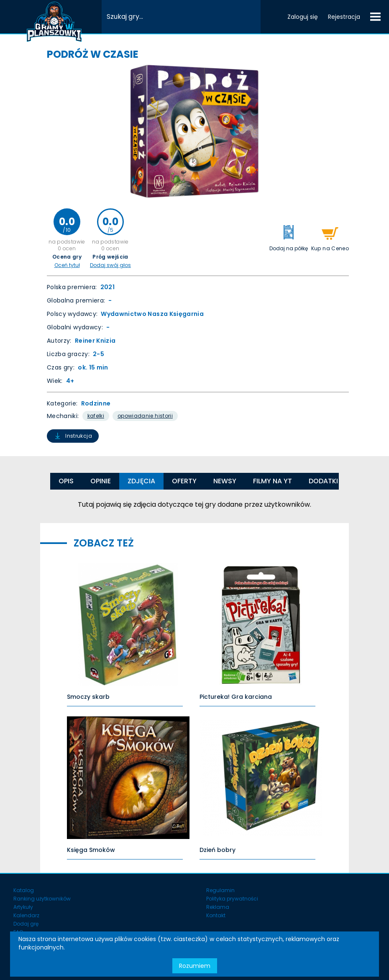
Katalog (24, 890)
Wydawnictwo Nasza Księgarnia (152, 314)
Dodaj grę (26, 924)
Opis (66, 481)
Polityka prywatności (232, 899)
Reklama (218, 907)
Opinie (101, 481)
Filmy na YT (273, 481)
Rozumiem (195, 966)
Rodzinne (96, 403)
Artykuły (23, 907)
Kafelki (96, 416)
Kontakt (216, 915)
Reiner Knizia (95, 341)
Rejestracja (344, 17)
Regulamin (220, 890)
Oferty (184, 481)
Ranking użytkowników (42, 899)
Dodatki (323, 481)
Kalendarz (26, 915)
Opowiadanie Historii (145, 416)
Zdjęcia (141, 481)
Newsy (225, 481)
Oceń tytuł (67, 265)
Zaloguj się (303, 17)
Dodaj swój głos (110, 265)
